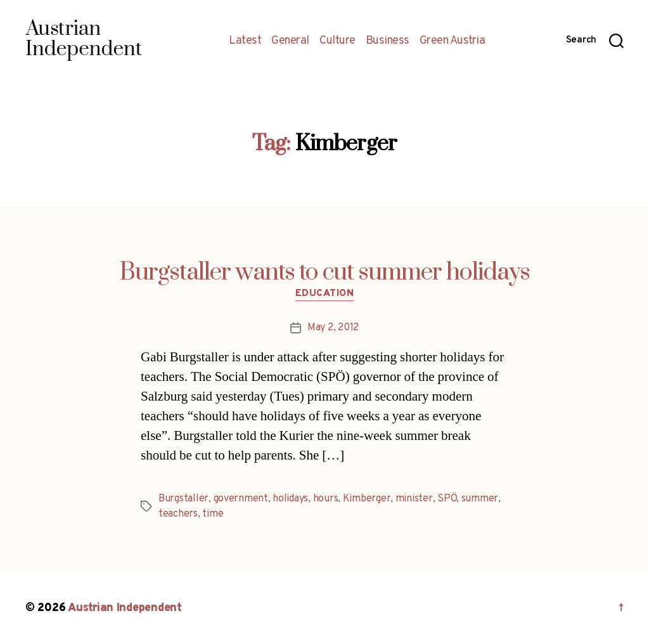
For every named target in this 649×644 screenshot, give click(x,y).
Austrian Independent (125, 608)
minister (414, 499)
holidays (290, 499)
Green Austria (453, 41)
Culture (337, 41)
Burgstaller (183, 499)
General (290, 41)
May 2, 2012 (333, 328)
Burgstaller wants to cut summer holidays (325, 273)
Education (325, 294)
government (241, 499)
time (213, 514)
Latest (245, 41)
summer (480, 499)
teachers (178, 514)
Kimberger (367, 499)
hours (326, 499)
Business (388, 41)
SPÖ (447, 499)
